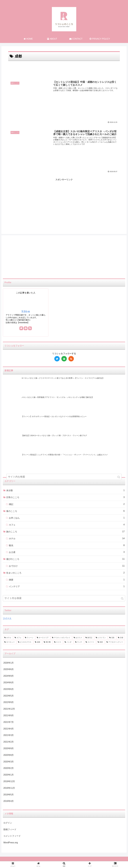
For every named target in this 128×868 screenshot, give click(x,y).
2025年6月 (9, 669)
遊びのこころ (65, 559)
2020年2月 (9, 768)
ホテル (67, 539)
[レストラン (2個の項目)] (101, 638)
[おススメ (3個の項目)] (78, 638)
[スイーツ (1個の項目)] (90, 642)
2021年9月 (9, 715)
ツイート (7, 618)
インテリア (67, 587)
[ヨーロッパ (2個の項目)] (10, 642)
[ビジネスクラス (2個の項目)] (25, 642)
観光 (67, 545)
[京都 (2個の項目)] (121, 638)
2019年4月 (9, 801)
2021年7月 (9, 722)
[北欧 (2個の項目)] (112, 638)
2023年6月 (9, 689)
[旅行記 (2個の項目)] (89, 638)
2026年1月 (9, 663)
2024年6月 (9, 683)
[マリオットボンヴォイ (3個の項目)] (61, 638)
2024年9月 (9, 676)
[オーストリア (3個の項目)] (43, 638)
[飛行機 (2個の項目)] (47, 642)
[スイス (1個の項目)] (58, 642)
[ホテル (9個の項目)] (8, 638)
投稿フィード (10, 829)
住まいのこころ (65, 573)
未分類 (65, 491)
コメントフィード (12, 836)
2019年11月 (9, 788)
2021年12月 (9, 709)
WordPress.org (11, 843)
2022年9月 (9, 702)
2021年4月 (9, 729)
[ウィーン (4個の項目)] (29, 638)
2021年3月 (9, 735)
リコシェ (26, 311)
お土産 (67, 552)
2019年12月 (9, 781)
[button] (123, 599)
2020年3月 (9, 762)
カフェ (67, 525)
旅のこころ (65, 532)
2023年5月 (9, 696)
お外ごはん (67, 518)
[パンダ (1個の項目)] (68, 642)
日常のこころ (65, 497)
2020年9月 (9, 748)
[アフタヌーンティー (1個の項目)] (115, 642)
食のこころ (65, 511)
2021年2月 (9, 742)
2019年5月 (9, 795)
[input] (64, 598)
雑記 (67, 504)
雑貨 (67, 580)
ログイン (8, 823)
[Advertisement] (64, 69)
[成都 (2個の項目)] (38, 642)
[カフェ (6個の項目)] (18, 638)
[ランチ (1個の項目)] (79, 642)
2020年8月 (9, 755)
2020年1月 (9, 775)
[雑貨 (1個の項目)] (101, 642)
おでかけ (67, 566)
